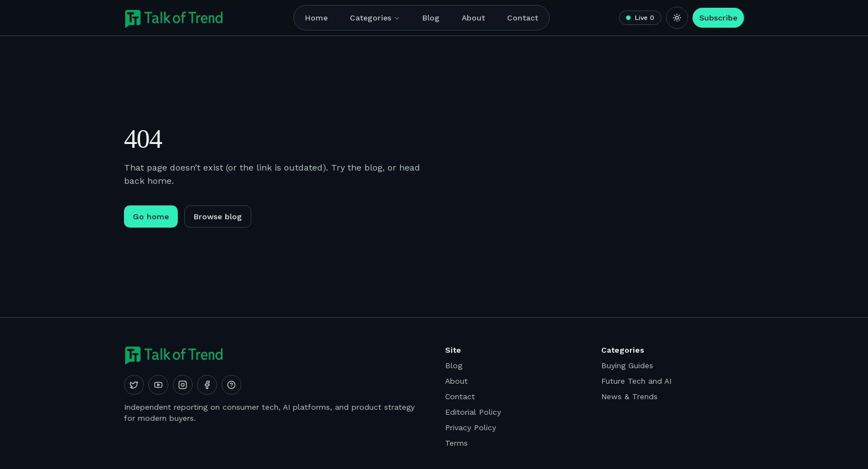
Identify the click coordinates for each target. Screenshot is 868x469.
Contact (523, 18)
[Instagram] (183, 385)
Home (316, 18)
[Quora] (231, 385)
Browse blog (218, 217)
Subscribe (718, 18)
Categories (375, 18)
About (473, 18)
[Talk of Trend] (174, 18)
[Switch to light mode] (677, 18)
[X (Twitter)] (134, 385)
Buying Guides (627, 365)
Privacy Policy (471, 427)
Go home (151, 217)
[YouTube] (158, 385)
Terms (456, 443)
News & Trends (629, 396)
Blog (431, 18)
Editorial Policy (473, 412)
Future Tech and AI (636, 381)
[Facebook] (207, 385)
